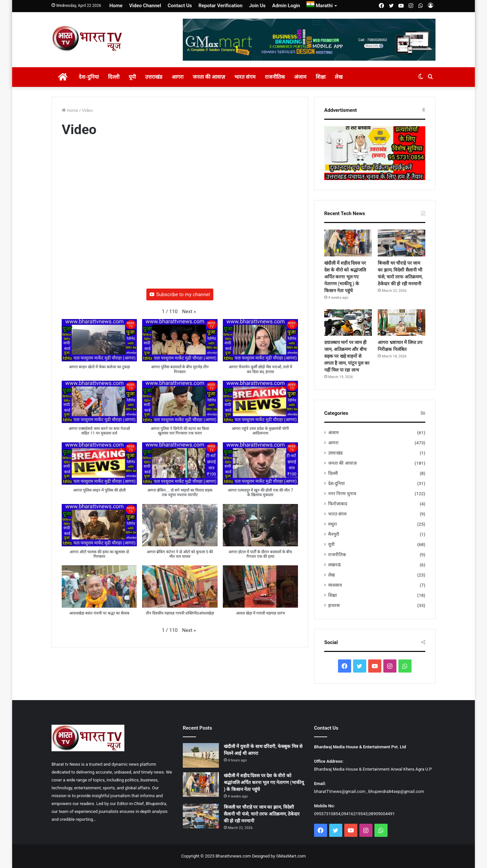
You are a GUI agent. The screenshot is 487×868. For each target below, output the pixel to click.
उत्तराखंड (154, 77)
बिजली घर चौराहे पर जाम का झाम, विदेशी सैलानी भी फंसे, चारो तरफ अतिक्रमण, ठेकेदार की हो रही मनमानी (262, 814)
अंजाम (300, 77)
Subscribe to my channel (180, 294)
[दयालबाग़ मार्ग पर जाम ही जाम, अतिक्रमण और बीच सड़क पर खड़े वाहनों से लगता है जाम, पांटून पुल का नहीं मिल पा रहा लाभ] (348, 323)
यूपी (132, 77)
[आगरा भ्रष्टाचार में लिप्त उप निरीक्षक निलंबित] (402, 323)
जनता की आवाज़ (209, 77)
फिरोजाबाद (338, 504)
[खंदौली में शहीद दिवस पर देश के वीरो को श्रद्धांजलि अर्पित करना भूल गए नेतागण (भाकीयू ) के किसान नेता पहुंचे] (348, 243)
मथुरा (333, 524)
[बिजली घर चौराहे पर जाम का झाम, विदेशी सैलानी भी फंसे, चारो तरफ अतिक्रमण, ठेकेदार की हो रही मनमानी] (402, 243)
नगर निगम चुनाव (342, 494)
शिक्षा (321, 77)
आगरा (178, 77)
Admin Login (286, 6)
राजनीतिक (275, 77)
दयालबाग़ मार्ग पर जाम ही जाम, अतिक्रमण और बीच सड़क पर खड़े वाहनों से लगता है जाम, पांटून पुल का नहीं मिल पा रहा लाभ (347, 356)
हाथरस (334, 605)
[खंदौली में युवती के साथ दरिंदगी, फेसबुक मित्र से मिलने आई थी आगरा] (201, 755)
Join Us (257, 6)
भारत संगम (245, 77)
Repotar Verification (221, 6)
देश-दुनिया (89, 77)
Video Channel (145, 6)
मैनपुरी (334, 534)
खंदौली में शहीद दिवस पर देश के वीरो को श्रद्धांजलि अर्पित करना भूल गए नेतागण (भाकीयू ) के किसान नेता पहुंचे (345, 277)
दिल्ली (114, 77)
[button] (189, 312)
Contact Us (180, 6)
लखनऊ (335, 565)
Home (116, 6)
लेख (339, 77)
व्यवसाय (335, 585)
